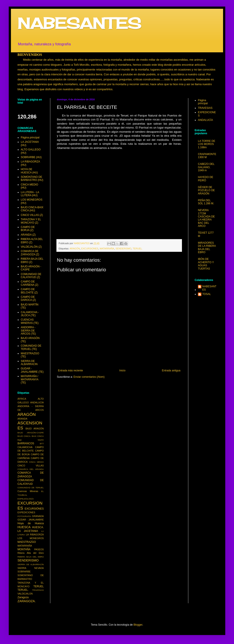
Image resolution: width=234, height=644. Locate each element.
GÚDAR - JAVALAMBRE (31, 520)
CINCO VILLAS (31, 466)
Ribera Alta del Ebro (31, 553)
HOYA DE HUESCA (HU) (29, 171)
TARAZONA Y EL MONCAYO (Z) (31, 221)
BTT (42, 444)
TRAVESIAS (38, 590)
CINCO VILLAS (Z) (32, 215)
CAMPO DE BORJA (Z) (28, 229)
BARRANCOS (26, 443)
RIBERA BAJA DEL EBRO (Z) (32, 260)
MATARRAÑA (107, 249)
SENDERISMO (123, 249)
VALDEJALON (25, 594)
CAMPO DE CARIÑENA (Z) (30, 283)
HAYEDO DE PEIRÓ (206, 179)
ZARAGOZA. (27, 601)
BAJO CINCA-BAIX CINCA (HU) (32, 209)
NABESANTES (79, 23)
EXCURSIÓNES (34, 509)
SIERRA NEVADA (31, 568)
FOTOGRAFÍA (24, 516)
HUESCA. (38, 527)
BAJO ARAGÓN (35, 429)
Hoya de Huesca (31, 523)
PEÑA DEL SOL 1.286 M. (206, 202)
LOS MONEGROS (31, 538)
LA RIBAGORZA (35, 535)
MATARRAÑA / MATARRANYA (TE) (30, 379)
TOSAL (207, 294)
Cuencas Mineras (28, 491)
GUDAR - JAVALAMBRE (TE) (32, 370)
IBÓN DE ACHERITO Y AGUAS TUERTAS (206, 264)
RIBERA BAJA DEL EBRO (31, 557)
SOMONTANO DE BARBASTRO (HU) (32, 178)
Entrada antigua (171, 371)
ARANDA (22, 419)
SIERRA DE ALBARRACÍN (31, 564)
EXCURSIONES (90, 249)
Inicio (122, 371)
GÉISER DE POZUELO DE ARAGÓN (206, 190)
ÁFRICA (22, 399)
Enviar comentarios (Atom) (89, 377)
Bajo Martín (31, 440)
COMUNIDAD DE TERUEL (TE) (31, 347)
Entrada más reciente (70, 371)
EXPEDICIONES (26, 512)
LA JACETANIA (28, 531)
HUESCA (24, 527)
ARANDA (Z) (28, 235)
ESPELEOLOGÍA (26, 499)
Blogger (138, 625)
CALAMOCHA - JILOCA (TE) (30, 314)
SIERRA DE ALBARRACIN (29, 363)
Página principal (30, 138)
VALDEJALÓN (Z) (31, 247)
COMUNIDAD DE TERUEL (31, 488)
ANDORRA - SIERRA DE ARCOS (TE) (28, 331)
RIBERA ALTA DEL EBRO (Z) (32, 241)
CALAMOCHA (25, 447)
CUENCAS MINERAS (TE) (30, 321)
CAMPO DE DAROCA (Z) (28, 298)
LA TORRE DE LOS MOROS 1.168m (207, 144)
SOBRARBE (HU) (31, 157)
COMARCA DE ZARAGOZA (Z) (30, 253)
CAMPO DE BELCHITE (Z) (29, 291)
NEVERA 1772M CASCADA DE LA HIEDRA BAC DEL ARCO (206, 218)
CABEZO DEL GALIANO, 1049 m (206, 167)
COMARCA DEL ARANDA (31, 469)
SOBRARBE (24, 572)
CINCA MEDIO (36, 462)
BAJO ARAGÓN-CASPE (31, 433)
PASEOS (39, 549)
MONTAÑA (24, 549)
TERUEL (39, 586)
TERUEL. (138, 249)
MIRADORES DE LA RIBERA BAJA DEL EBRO (207, 248)
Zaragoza (23, 597)
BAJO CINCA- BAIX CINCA (31, 436)
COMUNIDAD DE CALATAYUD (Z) (31, 276)
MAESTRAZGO (27, 542)
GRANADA (38, 516)
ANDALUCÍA (37, 402)
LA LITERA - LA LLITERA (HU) (30, 194)
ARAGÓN (75, 249)
